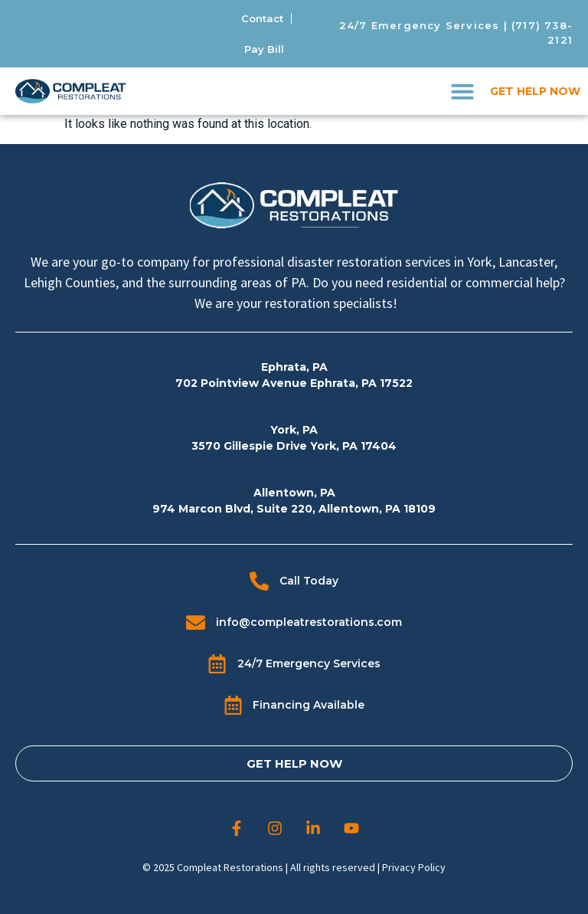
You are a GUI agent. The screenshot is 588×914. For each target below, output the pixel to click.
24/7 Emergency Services (420, 25)
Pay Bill (264, 49)
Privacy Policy (414, 867)
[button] (462, 91)
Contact (262, 18)
